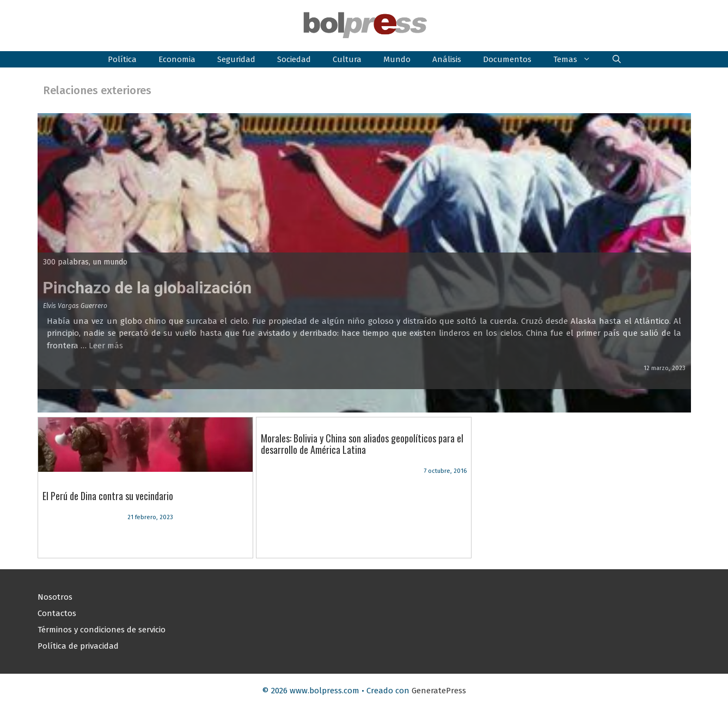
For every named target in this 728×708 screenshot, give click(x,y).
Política (122, 59)
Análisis (447, 59)
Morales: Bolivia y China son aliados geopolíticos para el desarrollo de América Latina (362, 444)
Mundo (397, 59)
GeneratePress (439, 691)
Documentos (507, 59)
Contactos (57, 613)
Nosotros (55, 597)
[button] (617, 59)
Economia (177, 59)
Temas (577, 59)
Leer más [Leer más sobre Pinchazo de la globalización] (106, 346)
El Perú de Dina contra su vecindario (108, 496)
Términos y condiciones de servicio (102, 630)
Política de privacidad (78, 646)
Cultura (347, 59)
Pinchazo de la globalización (147, 288)
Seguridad (236, 59)
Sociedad (294, 59)
